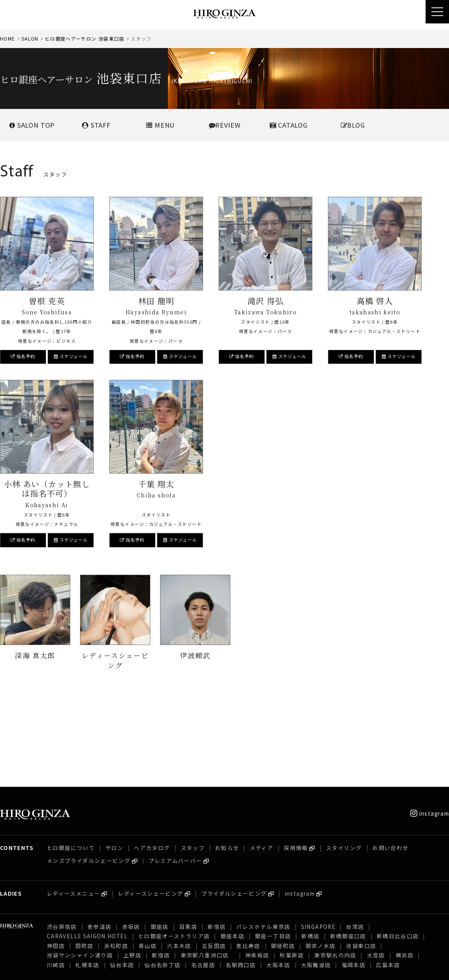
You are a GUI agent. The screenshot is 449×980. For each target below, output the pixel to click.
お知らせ (227, 762)
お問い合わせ (390, 762)
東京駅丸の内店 (335, 870)
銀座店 (160, 841)
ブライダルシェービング (234, 808)
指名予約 (23, 356)
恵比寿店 (248, 860)
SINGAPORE (318, 841)
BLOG (353, 125)
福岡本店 (354, 879)
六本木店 (179, 860)
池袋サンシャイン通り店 (80, 870)
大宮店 (376, 870)
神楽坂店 (257, 870)
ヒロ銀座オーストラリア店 (174, 850)
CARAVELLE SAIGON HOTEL (87, 850)
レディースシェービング (151, 808)
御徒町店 (283, 860)
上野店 (132, 870)
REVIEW (225, 125)
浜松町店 (116, 860)
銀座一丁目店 (273, 850)
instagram (430, 728)
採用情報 (296, 762)
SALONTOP (32, 125)
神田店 (56, 860)
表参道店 (99, 841)
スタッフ (193, 762)
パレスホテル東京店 (263, 841)
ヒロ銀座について (71, 762)
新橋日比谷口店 (398, 850)
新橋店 (310, 850)
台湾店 (355, 841)
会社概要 (11, 968)
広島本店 (388, 879)
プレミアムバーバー (175, 775)
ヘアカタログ (152, 762)
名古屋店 (203, 879)
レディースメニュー (73, 808)
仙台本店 (122, 879)
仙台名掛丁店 (162, 879)
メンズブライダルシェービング (89, 775)
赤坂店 (131, 841)
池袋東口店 (361, 860)
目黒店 (188, 841)
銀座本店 (233, 850)
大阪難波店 (316, 879)
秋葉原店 (291, 870)
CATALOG (289, 125)
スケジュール (71, 356)
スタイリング (344, 762)
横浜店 (404, 870)
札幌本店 (87, 879)
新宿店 (217, 841)
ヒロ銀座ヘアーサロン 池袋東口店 (85, 38)
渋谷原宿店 (62, 841)
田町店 (84, 860)
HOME (7, 38)
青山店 (148, 860)
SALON (30, 38)
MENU (160, 125)
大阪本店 (278, 879)
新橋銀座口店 (348, 850)
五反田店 (214, 860)
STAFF (96, 125)
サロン (114, 762)
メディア (262, 762)
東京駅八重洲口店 (208, 870)
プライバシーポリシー (101, 968)
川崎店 (56, 879)
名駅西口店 (241, 879)
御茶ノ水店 (321, 860)
